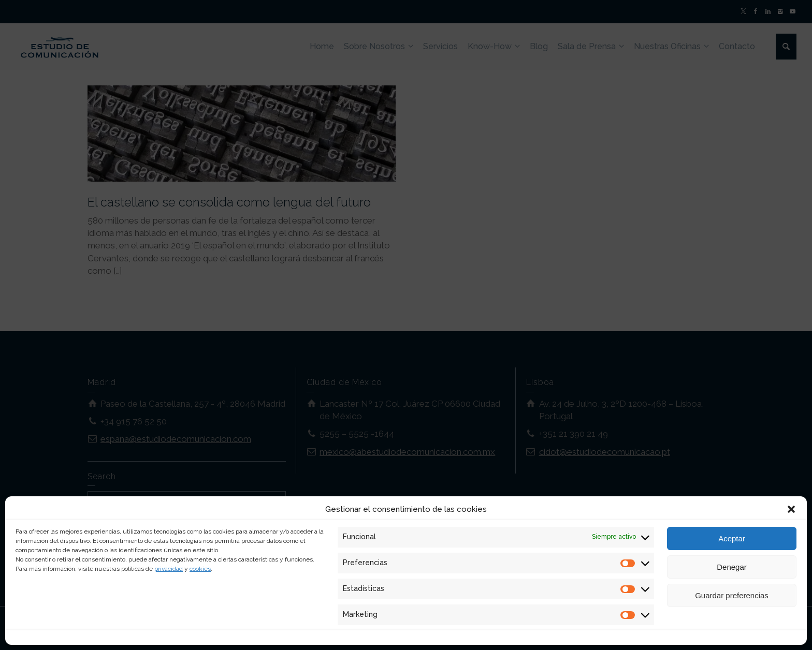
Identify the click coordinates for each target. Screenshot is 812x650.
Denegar (732, 567)
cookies (200, 569)
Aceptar (732, 538)
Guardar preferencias (732, 595)
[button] (791, 509)
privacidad (169, 569)
